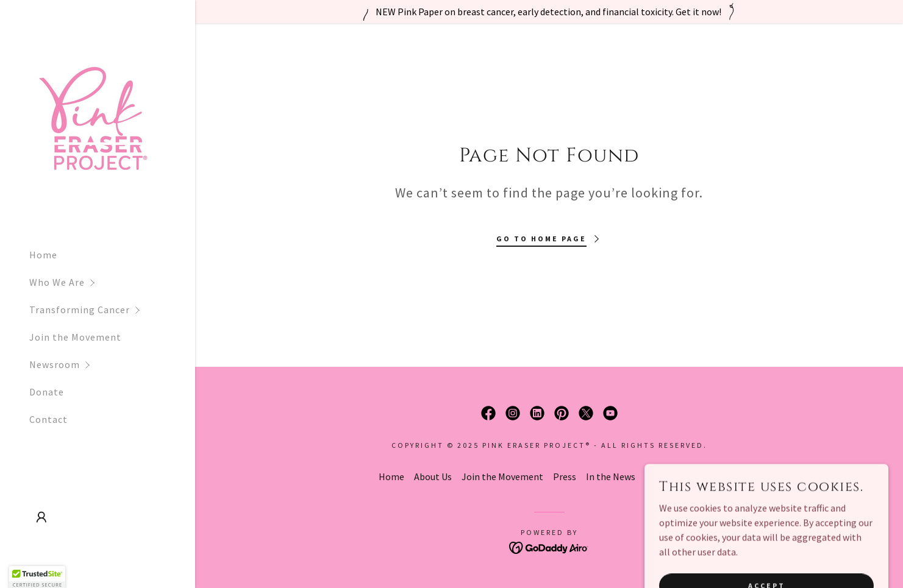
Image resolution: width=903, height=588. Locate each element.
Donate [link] (47, 392)
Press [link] (565, 476)
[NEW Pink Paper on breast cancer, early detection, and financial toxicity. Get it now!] (549, 12)
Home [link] (43, 255)
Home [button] (391, 476)
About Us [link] (433, 476)
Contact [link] (48, 419)
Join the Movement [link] (75, 337)
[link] (91, 118)
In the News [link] (611, 476)
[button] (112, 282)
